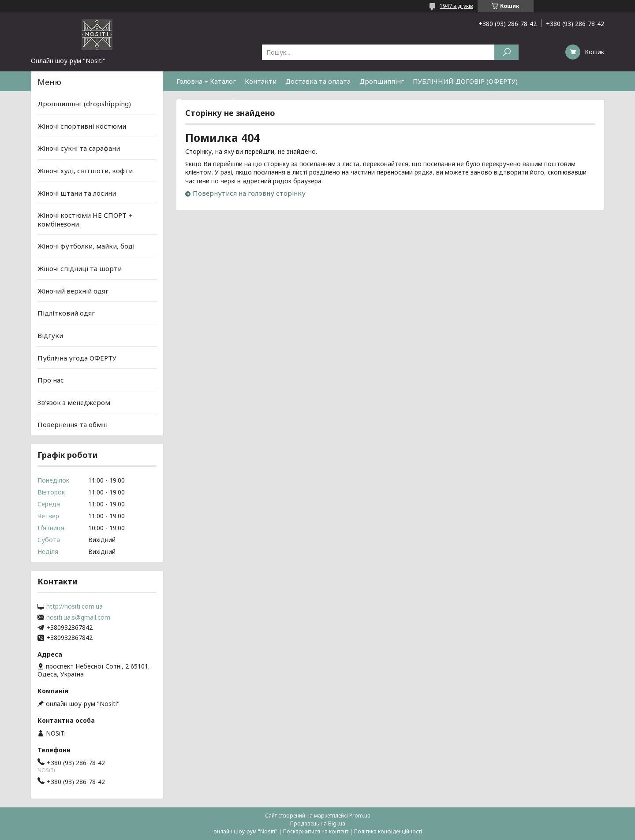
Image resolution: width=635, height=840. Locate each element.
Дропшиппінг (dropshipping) (84, 104)
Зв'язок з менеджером (74, 402)
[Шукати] (506, 52)
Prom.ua (360, 816)
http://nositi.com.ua (75, 606)
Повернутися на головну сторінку (249, 193)
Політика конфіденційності (388, 831)
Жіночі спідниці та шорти (80, 268)
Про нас (51, 380)
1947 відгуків (456, 6)
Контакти (261, 81)
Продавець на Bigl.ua (318, 823)
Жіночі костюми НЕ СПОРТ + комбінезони (85, 219)
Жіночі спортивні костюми (82, 126)
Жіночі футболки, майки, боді (86, 246)
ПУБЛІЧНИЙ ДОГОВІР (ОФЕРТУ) (465, 81)
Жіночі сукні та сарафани (79, 148)
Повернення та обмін (211, 101)
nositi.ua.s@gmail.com (78, 617)
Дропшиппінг (382, 81)
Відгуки (50, 335)
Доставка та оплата (318, 81)
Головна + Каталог (206, 81)
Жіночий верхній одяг (73, 291)
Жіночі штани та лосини (77, 193)
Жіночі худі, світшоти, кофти (85, 171)
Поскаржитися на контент (316, 831)
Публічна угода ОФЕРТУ (77, 357)
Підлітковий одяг (66, 313)
